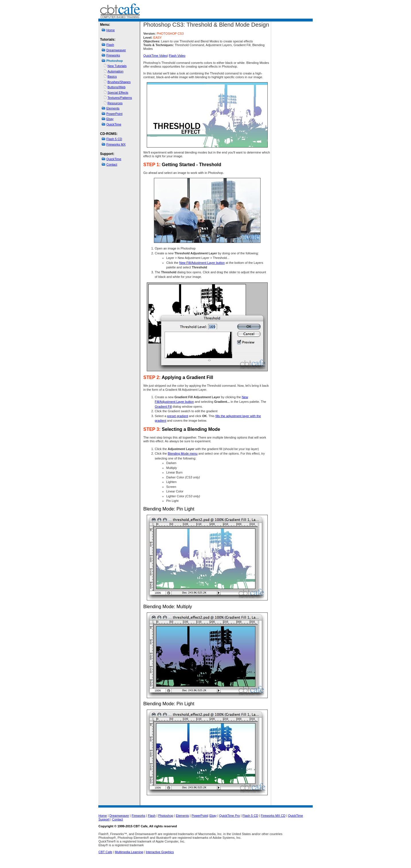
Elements (113, 108)
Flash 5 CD (114, 139)
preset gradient (178, 416)
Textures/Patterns (120, 98)
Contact (112, 164)
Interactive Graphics (160, 852)
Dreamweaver (116, 50)
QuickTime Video (155, 56)
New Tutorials (117, 66)
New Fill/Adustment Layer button (202, 263)
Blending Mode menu (183, 453)
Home (110, 30)
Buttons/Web (117, 87)
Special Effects (118, 93)
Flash (110, 45)
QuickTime (114, 124)
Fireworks (113, 55)
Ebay (110, 119)
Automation (116, 71)
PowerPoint (114, 114)
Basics (112, 76)
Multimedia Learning (129, 852)
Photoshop (166, 816)
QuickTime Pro (230, 816)
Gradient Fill (163, 406)
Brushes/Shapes (119, 82)
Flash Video (177, 56)
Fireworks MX (116, 144)
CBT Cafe (105, 852)
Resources (115, 103)
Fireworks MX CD (273, 816)
